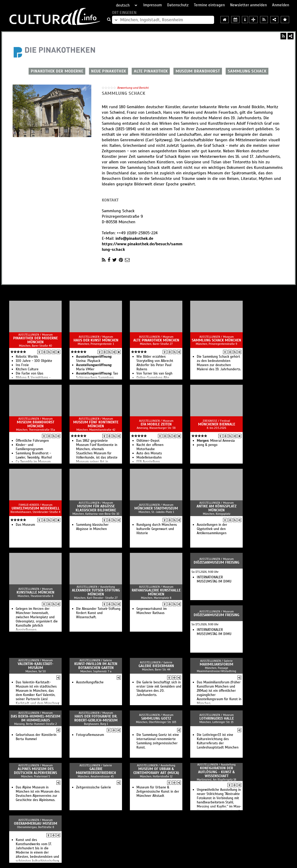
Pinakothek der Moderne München (35, 340)
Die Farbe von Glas (30, 373)
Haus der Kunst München (96, 340)
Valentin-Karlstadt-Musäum (35, 666)
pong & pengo (207, 445)
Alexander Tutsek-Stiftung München (96, 592)
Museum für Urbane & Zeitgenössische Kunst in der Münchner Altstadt (158, 792)
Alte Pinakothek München (156, 340)
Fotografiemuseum (90, 735)
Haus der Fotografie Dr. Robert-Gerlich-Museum (96, 718)
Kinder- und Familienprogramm (29, 447)
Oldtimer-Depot (148, 441)
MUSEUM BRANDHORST (198, 71)
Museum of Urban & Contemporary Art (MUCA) (156, 771)
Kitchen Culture (27, 369)
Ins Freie (22, 365)
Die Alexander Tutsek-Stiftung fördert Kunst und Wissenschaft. (98, 613)
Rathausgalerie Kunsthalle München (156, 592)
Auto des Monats (149, 453)
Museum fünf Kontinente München (96, 424)
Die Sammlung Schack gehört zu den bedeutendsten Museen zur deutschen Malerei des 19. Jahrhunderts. (219, 363)
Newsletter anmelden (248, 5)
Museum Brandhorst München (36, 424)
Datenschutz (178, 5)
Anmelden (281, 5)
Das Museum (25, 525)
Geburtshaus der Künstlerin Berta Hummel (36, 737)
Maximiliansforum (216, 664)
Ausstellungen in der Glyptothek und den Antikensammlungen (212, 529)
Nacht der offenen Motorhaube (150, 447)
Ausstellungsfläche (90, 682)
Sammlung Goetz (156, 718)
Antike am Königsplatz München (216, 508)
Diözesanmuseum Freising (216, 562)
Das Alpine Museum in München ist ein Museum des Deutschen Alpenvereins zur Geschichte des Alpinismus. (38, 794)
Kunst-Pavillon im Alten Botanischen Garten (96, 666)
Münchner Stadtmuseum (156, 508)
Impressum (153, 5)
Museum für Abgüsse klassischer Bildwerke (96, 508)
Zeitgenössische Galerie (94, 787)
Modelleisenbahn (149, 458)
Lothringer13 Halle (217, 718)
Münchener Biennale (217, 424)
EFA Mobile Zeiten (156, 424)
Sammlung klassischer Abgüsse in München (92, 527)
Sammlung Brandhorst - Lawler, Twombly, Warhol (34, 455)
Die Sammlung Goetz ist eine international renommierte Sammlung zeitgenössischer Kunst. (158, 741)
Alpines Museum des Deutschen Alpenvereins (35, 771)
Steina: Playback (94, 359)
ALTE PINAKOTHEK (151, 71)
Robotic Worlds (27, 357)
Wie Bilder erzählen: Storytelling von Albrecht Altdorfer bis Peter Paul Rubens (155, 363)
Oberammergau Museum (36, 823)
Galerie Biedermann (156, 666)
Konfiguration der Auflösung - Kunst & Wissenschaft (216, 772)
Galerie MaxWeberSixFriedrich (96, 771)
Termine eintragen (209, 5)
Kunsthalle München (35, 592)
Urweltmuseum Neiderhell (36, 508)
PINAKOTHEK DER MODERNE (57, 71)
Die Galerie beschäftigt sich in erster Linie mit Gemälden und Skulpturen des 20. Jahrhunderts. (159, 689)
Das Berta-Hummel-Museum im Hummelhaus (36, 718)
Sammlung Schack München (216, 340)
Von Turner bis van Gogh (154, 373)
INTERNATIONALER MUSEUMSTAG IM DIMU (214, 579)
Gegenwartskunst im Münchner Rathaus (152, 611)
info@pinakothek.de (134, 238)
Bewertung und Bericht (133, 88)
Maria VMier (94, 367)
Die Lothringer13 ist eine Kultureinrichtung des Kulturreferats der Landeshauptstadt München (218, 741)
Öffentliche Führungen (32, 441)
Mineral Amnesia (216, 441)
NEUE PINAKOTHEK (108, 71)
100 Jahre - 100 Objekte (34, 361)
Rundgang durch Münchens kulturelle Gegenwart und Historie (157, 529)
